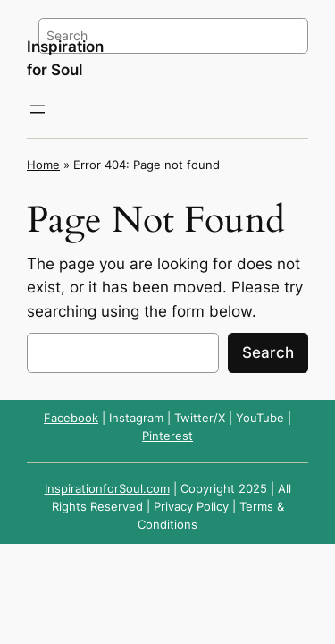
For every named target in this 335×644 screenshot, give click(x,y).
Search (268, 352)
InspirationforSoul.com (107, 489)
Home (43, 165)
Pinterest (167, 436)
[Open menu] (38, 109)
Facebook (71, 418)
